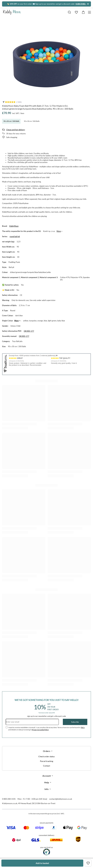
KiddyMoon (14, 226)
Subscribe (75, 722)
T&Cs (83, 727)
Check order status (47, 757)
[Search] (69, 12)
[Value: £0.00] (83, 12)
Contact (47, 766)
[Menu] (90, 12)
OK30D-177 (29, 331)
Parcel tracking (47, 761)
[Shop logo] (12, 12)
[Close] (88, 4)
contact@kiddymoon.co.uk (61, 799)
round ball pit (15, 236)
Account (47, 776)
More (59, 231)
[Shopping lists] (76, 12)
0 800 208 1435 (9, 799)
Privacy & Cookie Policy (40, 730)
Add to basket (42, 863)
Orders (47, 751)
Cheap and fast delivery (16, 130)
